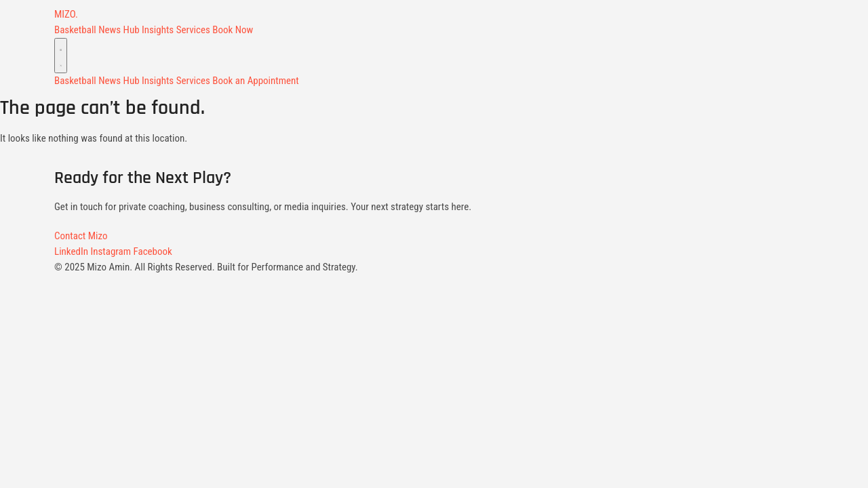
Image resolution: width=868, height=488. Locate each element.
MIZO (66, 14)
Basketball (75, 30)
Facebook (153, 251)
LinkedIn (71, 251)
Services (193, 30)
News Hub (119, 30)
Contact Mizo (81, 236)
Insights (158, 30)
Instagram (111, 251)
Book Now (233, 30)
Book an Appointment (256, 81)
